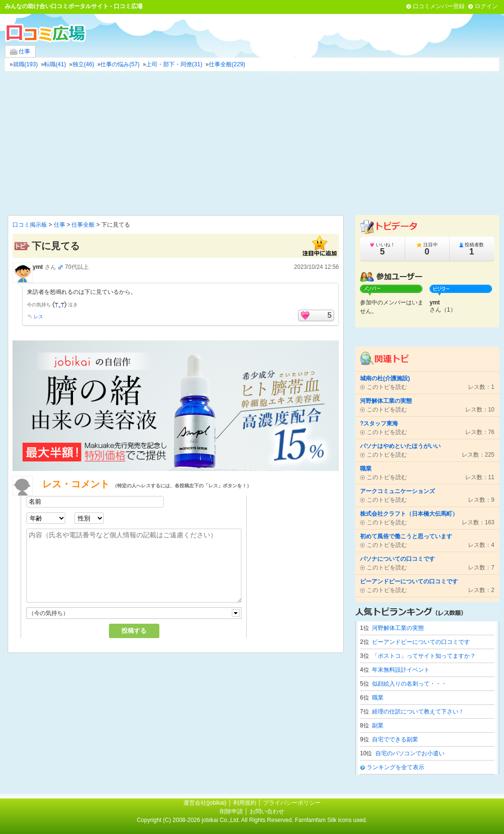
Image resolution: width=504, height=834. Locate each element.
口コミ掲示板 (30, 225)
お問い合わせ (267, 811)
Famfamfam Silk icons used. (331, 820)
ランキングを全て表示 (396, 767)
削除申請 (231, 811)
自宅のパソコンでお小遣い (410, 753)
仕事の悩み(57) (120, 64)
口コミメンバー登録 (439, 6)
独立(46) (83, 64)
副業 (378, 725)
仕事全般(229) (227, 64)
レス (38, 317)
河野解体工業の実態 (398, 628)
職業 (378, 698)
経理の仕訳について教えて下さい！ (418, 712)
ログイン (486, 6)
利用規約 (245, 803)
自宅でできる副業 (395, 739)
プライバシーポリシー (292, 803)
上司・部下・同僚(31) (174, 64)
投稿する (134, 631)
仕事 (20, 52)
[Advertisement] (252, 143)
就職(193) (25, 64)
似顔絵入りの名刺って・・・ (409, 684)
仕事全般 (83, 225)
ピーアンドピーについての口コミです (421, 642)
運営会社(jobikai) (206, 803)
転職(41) (55, 64)
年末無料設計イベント (401, 670)
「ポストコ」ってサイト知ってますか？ (424, 656)
